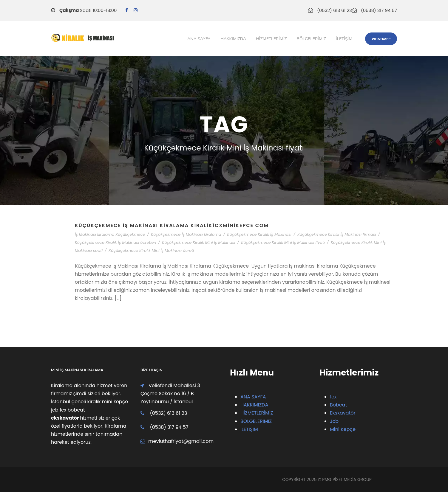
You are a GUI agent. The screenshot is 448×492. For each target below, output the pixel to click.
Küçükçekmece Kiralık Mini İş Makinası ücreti (151, 250)
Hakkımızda (233, 39)
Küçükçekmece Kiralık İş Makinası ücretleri (115, 242)
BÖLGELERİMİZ (256, 421)
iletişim (344, 39)
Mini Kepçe (343, 429)
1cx (333, 397)
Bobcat (338, 405)
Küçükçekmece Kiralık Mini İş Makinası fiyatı (283, 242)
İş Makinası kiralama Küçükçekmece (110, 234)
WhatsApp (381, 39)
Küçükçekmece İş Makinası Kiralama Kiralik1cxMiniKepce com (172, 225)
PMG (327, 479)
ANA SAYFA (253, 397)
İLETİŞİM (249, 429)
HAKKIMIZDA (254, 405)
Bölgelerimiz (311, 39)
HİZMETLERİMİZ (257, 413)
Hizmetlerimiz (271, 39)
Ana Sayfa (199, 39)
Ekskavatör (343, 413)
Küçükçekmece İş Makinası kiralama (186, 234)
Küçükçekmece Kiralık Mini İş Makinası (198, 242)
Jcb (334, 421)
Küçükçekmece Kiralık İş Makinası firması (337, 234)
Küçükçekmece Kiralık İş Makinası (259, 234)
